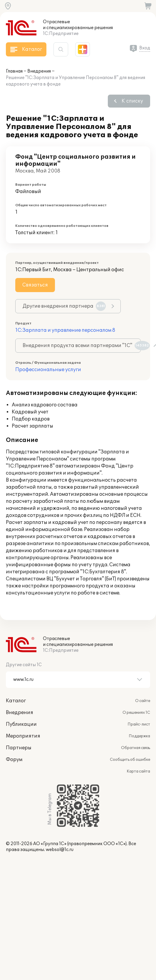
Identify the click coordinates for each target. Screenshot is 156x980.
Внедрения (39, 71)
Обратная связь (136, 748)
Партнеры (19, 748)
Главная (14, 71)
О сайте (143, 701)
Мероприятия (23, 736)
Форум (14, 760)
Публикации (21, 724)
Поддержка (139, 736)
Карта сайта (138, 771)
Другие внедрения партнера (64, 306)
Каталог (16, 701)
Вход (145, 48)
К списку (132, 101)
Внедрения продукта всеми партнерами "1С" (82, 346)
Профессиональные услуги (48, 370)
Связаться (35, 285)
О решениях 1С (136, 713)
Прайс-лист (139, 724)
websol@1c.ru (60, 850)
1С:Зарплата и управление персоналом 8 (65, 330)
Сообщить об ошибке (130, 760)
